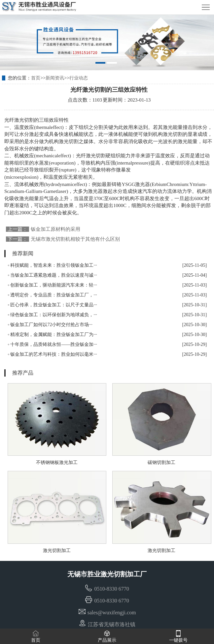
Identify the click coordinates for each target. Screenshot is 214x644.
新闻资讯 (55, 78)
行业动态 (79, 78)
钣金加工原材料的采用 (55, 229)
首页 (36, 78)
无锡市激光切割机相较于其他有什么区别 (75, 239)
